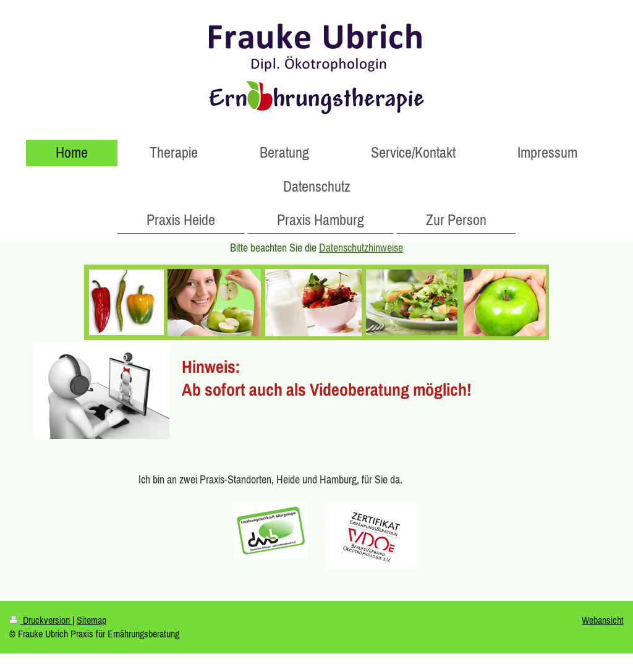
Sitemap (91, 620)
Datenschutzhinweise (361, 248)
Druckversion (41, 620)
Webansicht (603, 620)
